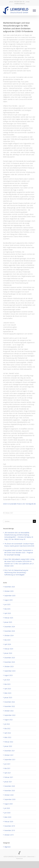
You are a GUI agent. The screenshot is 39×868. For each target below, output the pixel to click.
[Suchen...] (18, 521)
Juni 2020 (7, 813)
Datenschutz (31, 857)
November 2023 (10, 662)
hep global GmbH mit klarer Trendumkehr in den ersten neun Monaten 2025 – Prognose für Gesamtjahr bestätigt (19, 553)
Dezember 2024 (10, 627)
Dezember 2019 (10, 826)
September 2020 (10, 799)
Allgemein (7, 847)
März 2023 (8, 693)
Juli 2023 (7, 680)
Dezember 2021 (10, 751)
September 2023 (10, 671)
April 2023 (8, 689)
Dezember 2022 (10, 702)
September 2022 (10, 715)
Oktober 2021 (9, 755)
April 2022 (8, 733)
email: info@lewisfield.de (22, 3)
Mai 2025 (7, 609)
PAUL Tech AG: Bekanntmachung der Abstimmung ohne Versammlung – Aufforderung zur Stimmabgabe (16, 572)
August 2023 (8, 675)
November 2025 (10, 587)
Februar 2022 (9, 742)
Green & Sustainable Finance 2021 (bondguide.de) (19, 504)
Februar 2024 (9, 649)
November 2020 (10, 791)
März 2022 (8, 737)
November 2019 (10, 830)
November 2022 (10, 706)
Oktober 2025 (9, 591)
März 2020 (8, 817)
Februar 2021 (9, 777)
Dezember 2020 (10, 786)
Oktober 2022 (9, 711)
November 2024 (10, 631)
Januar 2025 (8, 622)
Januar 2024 (8, 653)
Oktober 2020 (9, 795)
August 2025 (8, 600)
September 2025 (10, 596)
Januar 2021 (8, 782)
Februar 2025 (9, 618)
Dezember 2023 (10, 658)
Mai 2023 (7, 684)
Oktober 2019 (9, 835)
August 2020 (8, 804)
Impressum (19, 858)
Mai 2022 (7, 728)
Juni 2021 (7, 764)
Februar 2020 (9, 822)
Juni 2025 (7, 604)
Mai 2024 (7, 640)
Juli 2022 (7, 724)
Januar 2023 (8, 697)
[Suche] (34, 521)
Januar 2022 (8, 746)
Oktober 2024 (9, 635)
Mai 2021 (7, 768)
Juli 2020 (7, 808)
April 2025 (8, 613)
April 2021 (8, 773)
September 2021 (10, 759)
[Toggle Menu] (34, 11)
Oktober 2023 (9, 666)
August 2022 (8, 720)
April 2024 (8, 644)
